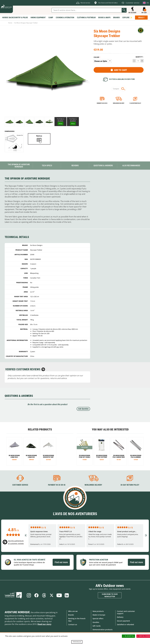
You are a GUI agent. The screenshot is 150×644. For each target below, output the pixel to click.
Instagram (28, 595)
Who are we (73, 611)
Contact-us (73, 624)
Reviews (75, 165)
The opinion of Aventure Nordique (19, 166)
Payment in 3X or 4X (57, 485)
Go (124, 10)
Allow (60, 124)
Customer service (20, 485)
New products (98, 611)
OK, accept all (128, 636)
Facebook (36, 595)
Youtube (59, 595)
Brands (71, 615)
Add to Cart (121, 70)
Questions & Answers (103, 165)
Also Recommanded (131, 165)
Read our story (44, 624)
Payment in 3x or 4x (102, 103)
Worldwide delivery (119, 103)
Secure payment (123, 621)
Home (10, 23)
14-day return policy (135, 103)
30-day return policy (130, 485)
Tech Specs (47, 165)
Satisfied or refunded (125, 624)
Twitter (52, 595)
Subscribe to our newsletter (110, 595)
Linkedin (67, 595)
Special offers (98, 618)
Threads (44, 595)
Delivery (120, 617)
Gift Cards (97, 626)
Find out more (61, 562)
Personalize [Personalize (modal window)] (77, 642)
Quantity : (140, 57)
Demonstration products (103, 629)
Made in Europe (99, 615)
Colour (96, 57)
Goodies (96, 622)
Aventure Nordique (17, 612)
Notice (39, 136)
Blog (14, 595)
